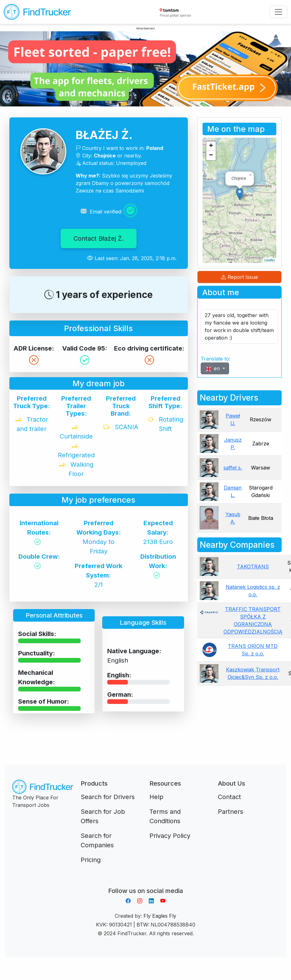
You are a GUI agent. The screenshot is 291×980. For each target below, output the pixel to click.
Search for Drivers (108, 797)
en (213, 369)
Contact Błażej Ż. (99, 239)
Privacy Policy (170, 836)
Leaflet (270, 260)
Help (156, 797)
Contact (229, 797)
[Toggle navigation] (278, 12)
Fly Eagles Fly (160, 916)
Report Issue (239, 277)
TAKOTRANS (253, 567)
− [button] (211, 156)
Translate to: (216, 359)
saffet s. (233, 468)
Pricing (91, 860)
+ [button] (211, 146)
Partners (231, 812)
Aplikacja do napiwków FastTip (146, 883)
